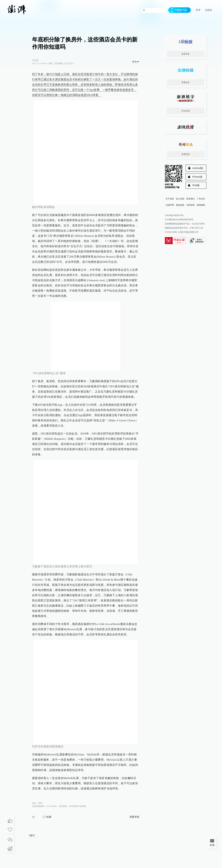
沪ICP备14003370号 (174, 215)
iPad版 (196, 185)
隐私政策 (180, 205)
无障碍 (208, 10)
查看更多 (186, 54)
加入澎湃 (180, 199)
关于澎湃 (170, 199)
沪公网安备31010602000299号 (179, 220)
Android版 (198, 168)
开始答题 (186, 111)
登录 (198, 10)
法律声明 (170, 205)
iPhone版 (197, 177)
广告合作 (201, 199)
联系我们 (191, 199)
